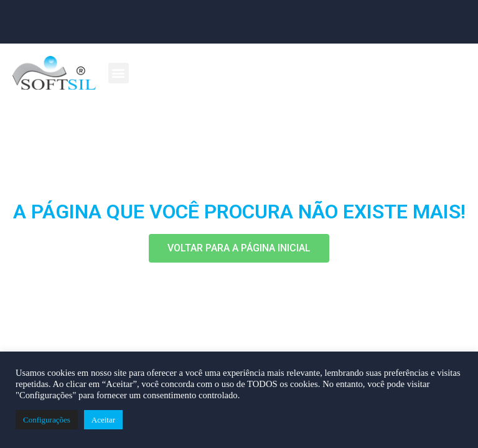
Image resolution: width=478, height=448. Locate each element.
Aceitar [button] (103, 420)
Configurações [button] (47, 420)
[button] (119, 73)
